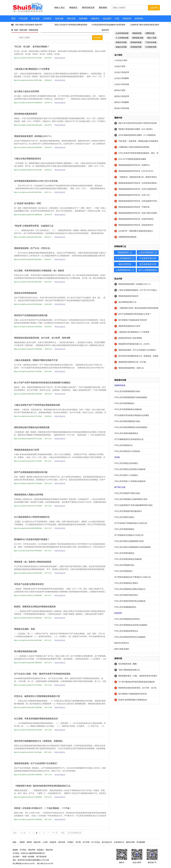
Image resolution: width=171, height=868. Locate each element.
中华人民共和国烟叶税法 (124, 565)
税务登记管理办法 (122, 643)
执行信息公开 (107, 842)
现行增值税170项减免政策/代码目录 (133, 320)
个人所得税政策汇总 (125, 258)
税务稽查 (83, 19)
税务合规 (71, 19)
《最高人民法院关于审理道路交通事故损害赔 (70, 25)
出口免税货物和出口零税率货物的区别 (32, 517)
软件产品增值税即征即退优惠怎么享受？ (135, 314)
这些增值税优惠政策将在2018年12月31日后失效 (36, 181)
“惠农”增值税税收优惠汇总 (129, 670)
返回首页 (105, 30)
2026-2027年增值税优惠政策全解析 (132, 159)
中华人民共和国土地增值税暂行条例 (129, 541)
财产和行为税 (120, 487)
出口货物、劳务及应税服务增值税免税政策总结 (36, 719)
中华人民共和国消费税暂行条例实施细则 (131, 427)
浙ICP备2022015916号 (45, 864)
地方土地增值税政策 (148, 270)
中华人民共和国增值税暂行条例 (127, 391)
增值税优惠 (33, 30)
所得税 (117, 457)
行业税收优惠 (151, 47)
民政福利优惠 (136, 42)
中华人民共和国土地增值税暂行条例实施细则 (133, 547)
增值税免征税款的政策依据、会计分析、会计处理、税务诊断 (42, 338)
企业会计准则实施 (122, 84)
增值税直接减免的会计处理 (27, 450)
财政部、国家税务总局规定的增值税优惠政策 (35, 607)
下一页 (55, 833)
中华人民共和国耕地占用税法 (126, 583)
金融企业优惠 (121, 47)
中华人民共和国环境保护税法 (126, 595)
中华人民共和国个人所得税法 (126, 475)
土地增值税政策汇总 (125, 270)
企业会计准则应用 (122, 72)
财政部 (22, 842)
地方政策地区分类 (148, 264)
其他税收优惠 (136, 47)
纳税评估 (95, 19)
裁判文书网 (130, 842)
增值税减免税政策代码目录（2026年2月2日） (136, 171)
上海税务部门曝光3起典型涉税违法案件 (145, 25)
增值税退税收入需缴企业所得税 (29, 495)
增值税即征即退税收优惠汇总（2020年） (135, 344)
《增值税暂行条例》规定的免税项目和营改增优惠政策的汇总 (42, 786)
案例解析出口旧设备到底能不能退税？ (32, 539)
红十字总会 (96, 842)
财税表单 (127, 19)
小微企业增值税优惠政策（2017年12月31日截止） (138, 290)
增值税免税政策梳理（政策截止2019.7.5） (33, 136)
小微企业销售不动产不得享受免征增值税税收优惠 (37, 405)
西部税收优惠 (138, 38)
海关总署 (62, 842)
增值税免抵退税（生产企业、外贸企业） (33, 248)
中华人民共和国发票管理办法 (126, 631)
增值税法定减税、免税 (24, 629)
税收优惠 (59, 19)
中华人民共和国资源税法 (124, 529)
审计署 (78, 842)
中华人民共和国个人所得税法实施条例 (130, 481)
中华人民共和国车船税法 (124, 553)
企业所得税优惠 (122, 33)
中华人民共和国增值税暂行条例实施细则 (131, 397)
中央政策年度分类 (148, 258)
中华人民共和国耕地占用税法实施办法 (130, 589)
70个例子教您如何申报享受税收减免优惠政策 (136, 682)
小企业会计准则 (121, 60)
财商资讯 (139, 19)
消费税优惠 (150, 33)
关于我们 (23, 850)
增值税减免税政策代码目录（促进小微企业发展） (138, 213)
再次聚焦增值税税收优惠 (26, 651)
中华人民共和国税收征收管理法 (127, 619)
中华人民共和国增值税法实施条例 (128, 409)
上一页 (23, 833)
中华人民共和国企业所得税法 (126, 463)
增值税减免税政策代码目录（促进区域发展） (136, 219)
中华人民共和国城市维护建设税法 (128, 511)
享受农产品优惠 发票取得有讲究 (29, 584)
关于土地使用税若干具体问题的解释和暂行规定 (133, 505)
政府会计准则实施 (122, 108)
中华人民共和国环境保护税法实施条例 (130, 601)
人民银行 (70, 842)
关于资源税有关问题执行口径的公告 (129, 535)
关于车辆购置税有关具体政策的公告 (129, 439)
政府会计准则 (120, 90)
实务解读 (47, 19)
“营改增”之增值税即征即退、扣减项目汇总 (34, 226)
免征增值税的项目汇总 (127, 302)
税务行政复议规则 (122, 649)
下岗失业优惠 (151, 42)
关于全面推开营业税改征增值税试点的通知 (132, 415)
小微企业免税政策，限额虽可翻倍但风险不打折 (36, 360)
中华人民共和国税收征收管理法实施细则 (131, 625)
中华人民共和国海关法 (123, 445)
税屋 (16, 30)
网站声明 (32, 850)
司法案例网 (141, 842)
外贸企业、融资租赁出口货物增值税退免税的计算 (37, 696)
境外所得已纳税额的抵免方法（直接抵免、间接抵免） (39, 741)
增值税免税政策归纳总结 (128, 296)
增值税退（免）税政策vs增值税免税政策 (33, 562)
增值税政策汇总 (125, 252)
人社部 (45, 842)
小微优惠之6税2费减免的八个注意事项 (32, 69)
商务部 (29, 842)
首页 (13, 19)
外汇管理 (86, 842)
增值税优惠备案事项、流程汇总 (131, 368)
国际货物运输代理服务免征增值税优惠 (32, 427)
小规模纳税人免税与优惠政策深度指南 (134, 147)
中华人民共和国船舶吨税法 (125, 607)
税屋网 (15, 850)
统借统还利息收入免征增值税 (130, 338)
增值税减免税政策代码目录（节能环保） (135, 207)
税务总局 (37, 842)
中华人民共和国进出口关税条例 (127, 451)
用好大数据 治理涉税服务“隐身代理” (29, 25)
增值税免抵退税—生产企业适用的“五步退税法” (36, 763)
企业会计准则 (120, 66)
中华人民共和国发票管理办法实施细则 (130, 637)
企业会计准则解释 (122, 78)
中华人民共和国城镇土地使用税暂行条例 (131, 499)
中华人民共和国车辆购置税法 (126, 433)
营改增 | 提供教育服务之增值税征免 (133, 700)
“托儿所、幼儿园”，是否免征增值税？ (32, 47)
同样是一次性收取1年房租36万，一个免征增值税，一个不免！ (43, 808)
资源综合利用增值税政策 (26, 293)
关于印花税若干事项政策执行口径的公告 (131, 523)
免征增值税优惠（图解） (128, 664)
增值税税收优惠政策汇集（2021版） (133, 362)
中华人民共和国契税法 (123, 571)
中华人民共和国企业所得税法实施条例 (130, 469)
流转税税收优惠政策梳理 (26, 114)
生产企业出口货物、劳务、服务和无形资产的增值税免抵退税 (42, 674)
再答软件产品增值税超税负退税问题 (31, 315)
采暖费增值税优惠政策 (127, 237)
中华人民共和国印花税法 (124, 517)
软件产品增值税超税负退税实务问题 (31, 472)
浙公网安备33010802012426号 (24, 864)
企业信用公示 (119, 842)
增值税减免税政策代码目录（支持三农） (135, 195)
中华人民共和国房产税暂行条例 (127, 493)
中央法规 (23, 19)
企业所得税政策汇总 (148, 252)
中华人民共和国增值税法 (124, 403)
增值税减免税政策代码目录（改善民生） (135, 165)
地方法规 (35, 19)
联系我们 (41, 850)
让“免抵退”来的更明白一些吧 (27, 203)
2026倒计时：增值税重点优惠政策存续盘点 (136, 231)
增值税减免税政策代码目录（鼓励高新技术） (136, 225)
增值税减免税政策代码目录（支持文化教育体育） (138, 189)
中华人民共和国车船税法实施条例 (128, 559)
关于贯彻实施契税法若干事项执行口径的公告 (133, 577)
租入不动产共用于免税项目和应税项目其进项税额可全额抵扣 (42, 383)
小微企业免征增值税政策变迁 (28, 159)
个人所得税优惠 (122, 38)
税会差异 (107, 19)
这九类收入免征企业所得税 (27, 91)
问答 (117, 19)
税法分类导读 (125, 264)
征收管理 (118, 613)
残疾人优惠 (152, 38)
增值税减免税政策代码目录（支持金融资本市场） (138, 201)
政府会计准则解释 (122, 102)
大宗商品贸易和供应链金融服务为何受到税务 (108, 25)
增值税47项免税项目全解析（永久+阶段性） (136, 129)
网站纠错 (49, 850)
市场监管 (53, 842)
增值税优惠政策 (60, 58)
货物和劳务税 (120, 385)
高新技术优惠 (121, 42)
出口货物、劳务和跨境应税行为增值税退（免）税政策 (39, 271)
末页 (63, 833)
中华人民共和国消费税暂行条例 (127, 421)
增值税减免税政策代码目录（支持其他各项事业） (138, 183)
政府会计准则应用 (122, 96)
